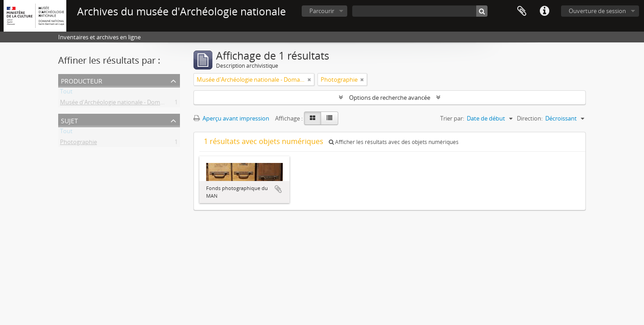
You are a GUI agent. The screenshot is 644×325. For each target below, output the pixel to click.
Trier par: (452, 118)
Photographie (78, 144)
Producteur (82, 80)
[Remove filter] (309, 79)
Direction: (530, 118)
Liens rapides (544, 11)
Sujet (69, 120)
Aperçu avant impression (231, 118)
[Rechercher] (482, 11)
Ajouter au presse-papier (278, 189)
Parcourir (322, 11)
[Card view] (313, 118)
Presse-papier (522, 11)
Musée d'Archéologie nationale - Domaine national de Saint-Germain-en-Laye (163, 104)
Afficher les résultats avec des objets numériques (394, 142)
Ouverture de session (597, 11)
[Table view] (329, 118)
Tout (66, 93)
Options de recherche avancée (390, 97)
